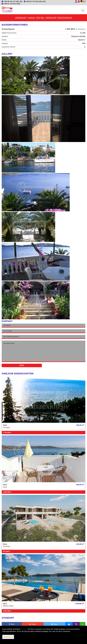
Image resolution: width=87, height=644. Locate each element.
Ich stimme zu (8, 637)
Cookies (24, 629)
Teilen (12, 624)
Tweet (54, 624)
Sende (22, 365)
